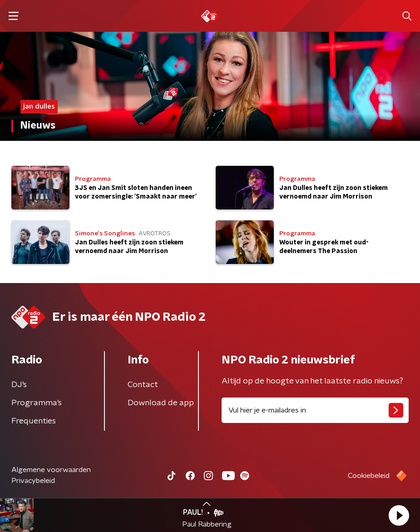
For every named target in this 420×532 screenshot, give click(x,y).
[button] (399, 515)
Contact (143, 385)
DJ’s (19, 385)
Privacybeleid (33, 481)
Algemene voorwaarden (51, 470)
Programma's (37, 403)
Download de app (161, 403)
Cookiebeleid (369, 476)
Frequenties (34, 421)
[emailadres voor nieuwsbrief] (315, 410)
